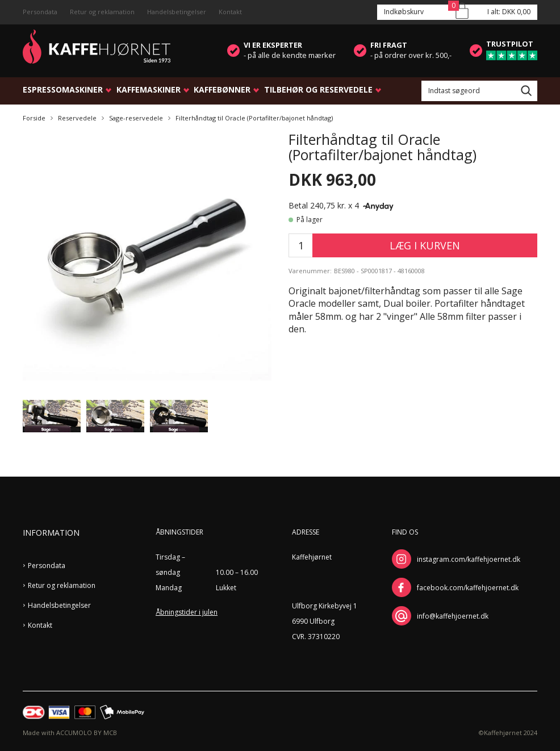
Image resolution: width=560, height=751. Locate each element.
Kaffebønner (222, 89)
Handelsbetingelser (177, 12)
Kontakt (230, 12)
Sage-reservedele (136, 118)
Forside (34, 118)
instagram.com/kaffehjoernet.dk (469, 559)
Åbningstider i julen (187, 612)
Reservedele (77, 118)
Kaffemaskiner (149, 89)
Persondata (40, 12)
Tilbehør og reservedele (318, 89)
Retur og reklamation (102, 12)
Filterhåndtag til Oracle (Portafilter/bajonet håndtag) (254, 118)
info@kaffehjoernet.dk (453, 616)
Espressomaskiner (63, 89)
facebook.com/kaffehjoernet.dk (468, 588)
